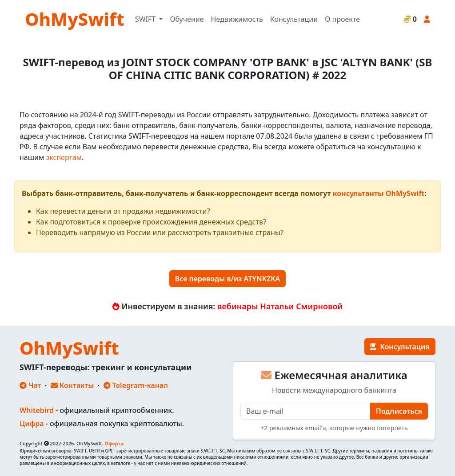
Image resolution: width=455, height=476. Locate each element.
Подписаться (399, 411)
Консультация (400, 347)
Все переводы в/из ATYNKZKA (228, 279)
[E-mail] (305, 411)
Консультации (294, 19)
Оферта (114, 443)
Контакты (72, 385)
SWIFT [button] (146, 19)
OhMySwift (75, 19)
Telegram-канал (136, 385)
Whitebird (37, 410)
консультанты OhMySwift (379, 193)
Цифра (32, 424)
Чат (30, 385)
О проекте (342, 19)
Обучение (187, 19)
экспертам (64, 157)
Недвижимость (237, 19)
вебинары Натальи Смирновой (280, 306)
